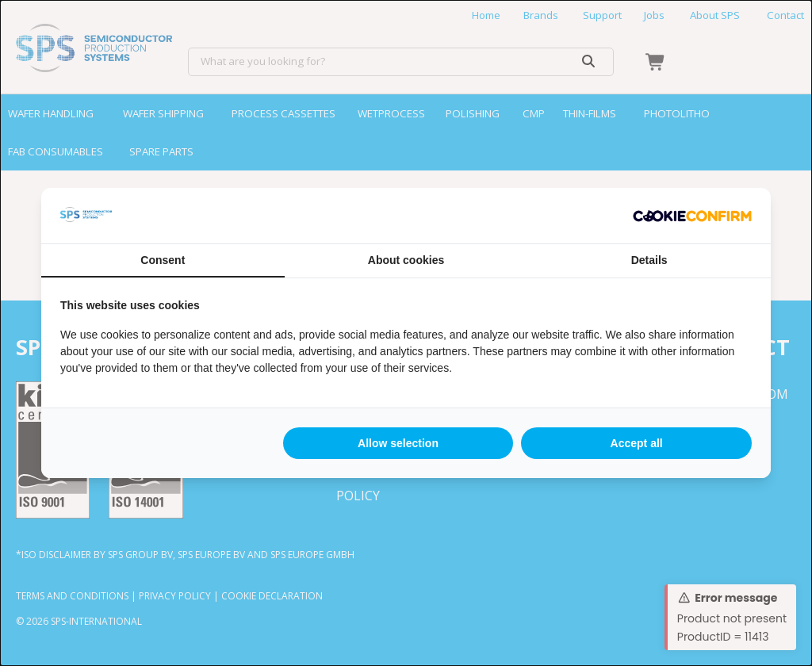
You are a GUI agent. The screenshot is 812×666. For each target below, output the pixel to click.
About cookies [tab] (406, 260)
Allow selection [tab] (398, 443)
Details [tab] (649, 260)
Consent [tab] (163, 260)
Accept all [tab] (637, 443)
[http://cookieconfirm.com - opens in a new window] (692, 216)
